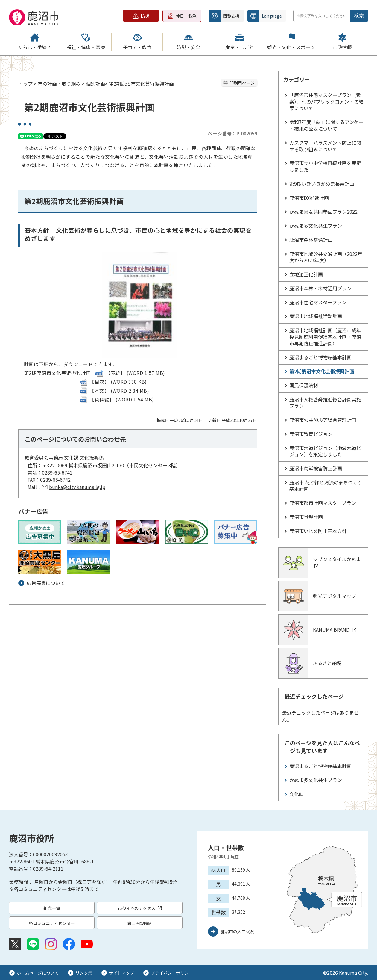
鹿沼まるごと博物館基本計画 (320, 357)
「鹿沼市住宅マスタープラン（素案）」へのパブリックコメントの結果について (326, 102)
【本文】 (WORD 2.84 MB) (114, 391)
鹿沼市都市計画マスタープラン (323, 503)
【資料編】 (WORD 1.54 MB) (117, 399)
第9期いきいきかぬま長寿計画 (322, 184)
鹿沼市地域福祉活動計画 (316, 316)
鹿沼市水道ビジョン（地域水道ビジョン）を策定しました (325, 451)
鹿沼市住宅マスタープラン (318, 302)
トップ (25, 84)
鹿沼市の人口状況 (237, 931)
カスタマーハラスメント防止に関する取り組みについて (325, 146)
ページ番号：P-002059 (232, 133)
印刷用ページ (242, 83)
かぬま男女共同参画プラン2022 (326, 212)
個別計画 (95, 84)
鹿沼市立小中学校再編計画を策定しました (325, 166)
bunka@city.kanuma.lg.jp (77, 487)
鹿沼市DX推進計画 (309, 198)
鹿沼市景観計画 (306, 517)
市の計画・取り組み (59, 84)
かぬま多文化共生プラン (316, 226)
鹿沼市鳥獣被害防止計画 (316, 468)
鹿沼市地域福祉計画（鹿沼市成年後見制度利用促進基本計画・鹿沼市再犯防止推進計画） (325, 337)
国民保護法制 (304, 385)
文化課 (297, 794)
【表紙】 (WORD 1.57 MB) (130, 373)
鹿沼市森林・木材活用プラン (320, 288)
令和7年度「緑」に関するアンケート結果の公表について (326, 125)
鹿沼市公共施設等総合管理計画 (323, 420)
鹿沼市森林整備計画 (311, 240)
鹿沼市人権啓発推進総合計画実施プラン (325, 403)
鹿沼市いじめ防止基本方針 (318, 531)
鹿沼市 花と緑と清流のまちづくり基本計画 (326, 486)
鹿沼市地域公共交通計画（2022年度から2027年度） (326, 257)
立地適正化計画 (306, 274)
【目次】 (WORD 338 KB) (113, 382)
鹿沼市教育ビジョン (311, 434)
